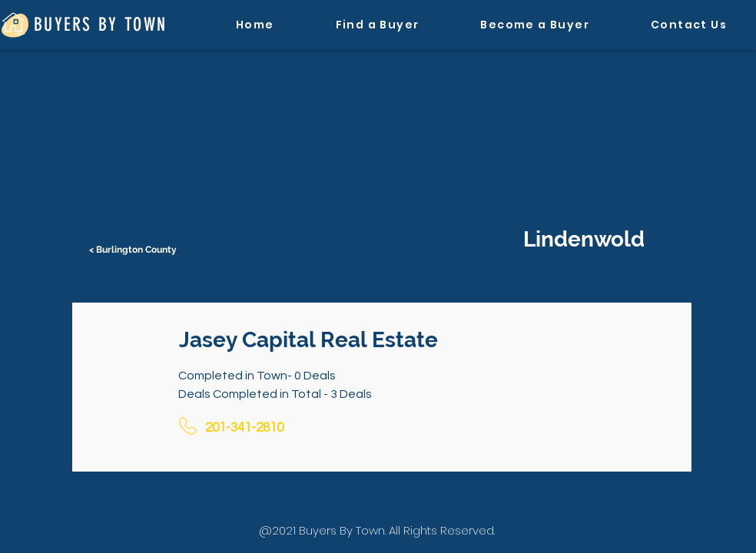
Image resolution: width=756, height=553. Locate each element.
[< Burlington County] (134, 250)
